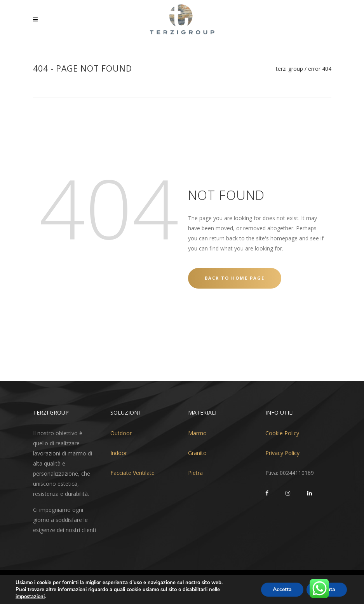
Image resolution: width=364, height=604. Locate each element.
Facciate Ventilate (132, 473)
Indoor (119, 453)
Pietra (195, 473)
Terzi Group (289, 69)
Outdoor (121, 433)
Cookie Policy (282, 433)
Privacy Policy (282, 453)
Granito (197, 453)
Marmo (197, 433)
